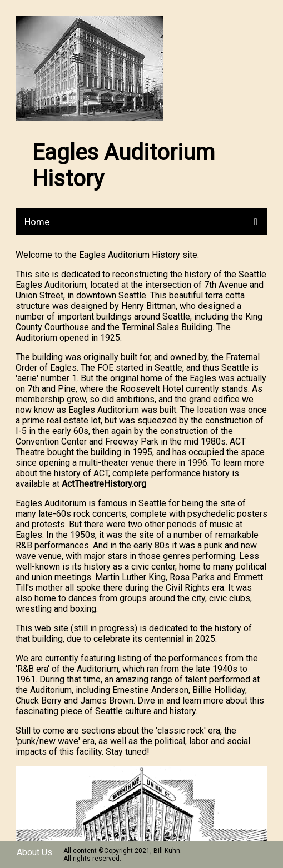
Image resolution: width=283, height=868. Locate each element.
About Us (34, 852)
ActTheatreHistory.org (104, 484)
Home (37, 222)
